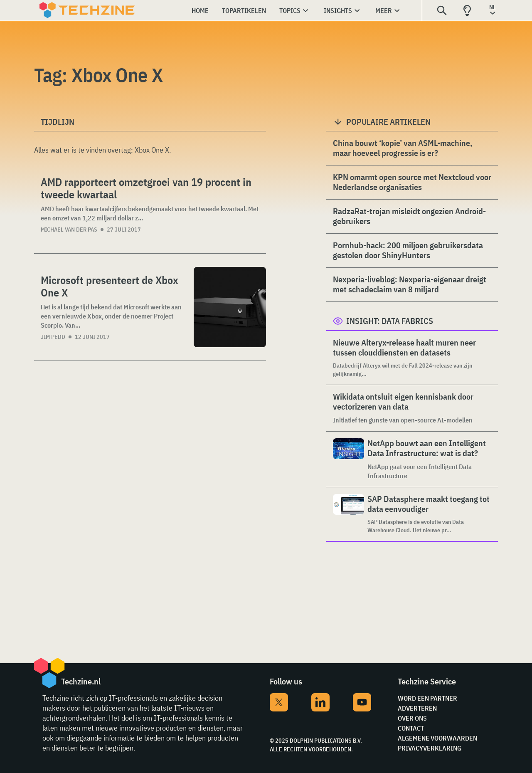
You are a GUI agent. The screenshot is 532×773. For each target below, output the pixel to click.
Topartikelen (244, 10)
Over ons (412, 718)
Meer (384, 10)
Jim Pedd (53, 337)
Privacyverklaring (430, 748)
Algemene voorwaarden (437, 738)
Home (200, 10)
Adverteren (417, 708)
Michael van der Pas (69, 230)
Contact (411, 728)
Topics (290, 10)
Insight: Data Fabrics (390, 321)
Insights (338, 10)
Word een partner (427, 698)
